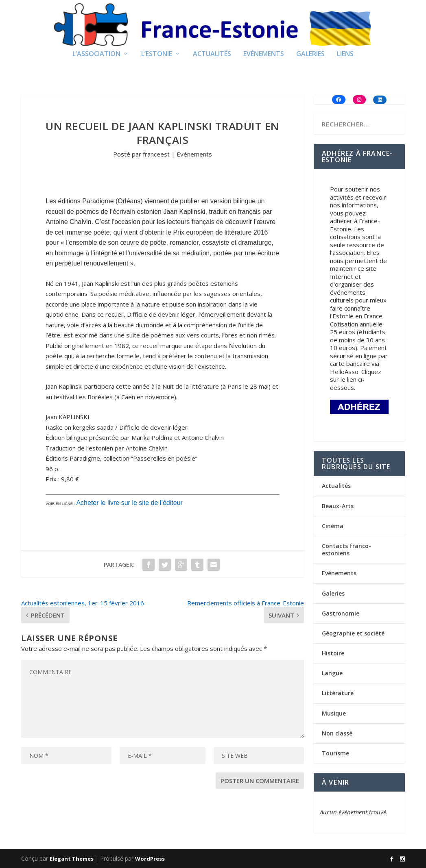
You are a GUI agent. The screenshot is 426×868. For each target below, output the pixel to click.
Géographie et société (353, 633)
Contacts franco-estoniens (346, 549)
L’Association (96, 54)
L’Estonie (157, 54)
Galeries (310, 54)
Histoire (333, 653)
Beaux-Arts (338, 506)
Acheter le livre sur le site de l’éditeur (129, 503)
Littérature (338, 693)
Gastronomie (341, 613)
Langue (332, 673)
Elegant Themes (72, 859)
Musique (334, 713)
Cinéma (333, 526)
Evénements (264, 54)
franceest (156, 154)
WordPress (150, 859)
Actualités (212, 54)
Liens (345, 54)
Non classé (337, 733)
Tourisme (335, 753)
